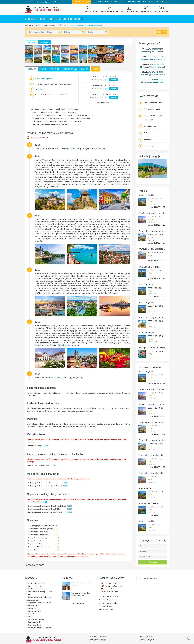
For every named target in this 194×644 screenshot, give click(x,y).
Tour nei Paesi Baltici (110, 592)
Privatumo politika (35, 622)
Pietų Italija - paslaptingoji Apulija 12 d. (157, 231)
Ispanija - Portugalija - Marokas (153, 348)
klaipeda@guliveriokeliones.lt (153, 67)
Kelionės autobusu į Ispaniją (109, 600)
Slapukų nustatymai (147, 640)
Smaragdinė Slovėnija (149, 267)
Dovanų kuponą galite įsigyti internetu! (81, 594)
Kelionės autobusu (89, 9)
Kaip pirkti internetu (152, 109)
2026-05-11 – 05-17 (156, 217)
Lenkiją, (72, 149)
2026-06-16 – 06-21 (156, 306)
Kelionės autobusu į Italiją (108, 603)
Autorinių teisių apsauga (97, 640)
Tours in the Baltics (109, 583)
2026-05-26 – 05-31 (156, 270)
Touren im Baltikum (109, 589)
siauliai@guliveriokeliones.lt (153, 75)
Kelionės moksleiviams (81, 583)
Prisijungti (165, 2)
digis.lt (151, 636)
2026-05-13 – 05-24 (156, 234)
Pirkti (95, 69)
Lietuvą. (80, 378)
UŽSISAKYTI (153, 562)
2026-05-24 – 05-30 (156, 492)
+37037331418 (156, 57)
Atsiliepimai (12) (70, 69)
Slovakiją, (54, 378)
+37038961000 (156, 80)
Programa (31, 69)
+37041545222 (156, 72)
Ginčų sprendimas (35, 625)
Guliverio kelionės (33, 25)
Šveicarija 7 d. (145, 488)
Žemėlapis (45, 42)
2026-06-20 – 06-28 (156, 321)
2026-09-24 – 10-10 (156, 351)
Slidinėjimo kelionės (106, 609)
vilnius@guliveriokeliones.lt (153, 52)
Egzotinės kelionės (129, 9)
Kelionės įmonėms (161, 9)
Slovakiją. (79, 149)
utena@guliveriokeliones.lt (153, 82)
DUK (145, 133)
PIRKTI (114, 80)
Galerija (32, 42)
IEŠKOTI (162, 32)
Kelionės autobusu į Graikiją (109, 597)
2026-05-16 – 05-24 (156, 252)
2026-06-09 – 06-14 (156, 288)
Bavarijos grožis (146, 195)
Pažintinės (62, 25)
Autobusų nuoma (34, 605)
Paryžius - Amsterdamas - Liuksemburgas (158, 213)
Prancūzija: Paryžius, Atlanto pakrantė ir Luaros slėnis (164, 318)
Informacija (97, 2)
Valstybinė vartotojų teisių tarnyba (40, 628)
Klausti (85, 69)
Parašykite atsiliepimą (36, 619)
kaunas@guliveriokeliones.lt (153, 59)
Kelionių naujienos (81, 2)
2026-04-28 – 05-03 (156, 199)
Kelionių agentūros (151, 146)
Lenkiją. (61, 378)
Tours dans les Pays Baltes (112, 586)
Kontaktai (142, 2)
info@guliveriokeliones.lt (50, 2)
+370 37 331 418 (31, 2)
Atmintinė (54, 69)
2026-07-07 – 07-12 (156, 336)
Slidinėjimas (146, 9)
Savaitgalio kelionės (106, 606)
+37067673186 (157, 64)
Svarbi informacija (151, 126)
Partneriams (153, 2)
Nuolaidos (148, 139)
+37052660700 (156, 49)
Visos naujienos (78, 604)
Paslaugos (131, 2)
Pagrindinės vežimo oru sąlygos (40, 603)
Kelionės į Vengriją (149, 156)
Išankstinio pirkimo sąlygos (38, 589)
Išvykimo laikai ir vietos (115, 2)
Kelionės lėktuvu (109, 9)
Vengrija (38, 89)
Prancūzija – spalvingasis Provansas (156, 249)
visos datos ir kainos (104, 103)
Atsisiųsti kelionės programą (38, 137)
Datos (43, 69)
